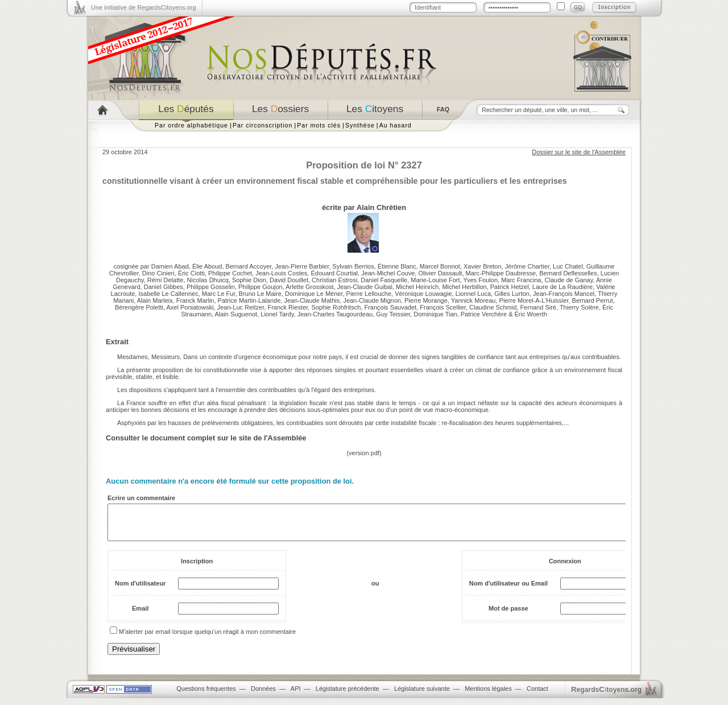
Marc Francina (521, 280)
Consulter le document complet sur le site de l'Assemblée (206, 438)
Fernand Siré (538, 307)
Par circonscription (262, 125)
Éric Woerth (531, 314)
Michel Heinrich (417, 287)
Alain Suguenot (236, 314)
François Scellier (443, 307)
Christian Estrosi (334, 280)
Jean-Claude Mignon (372, 300)
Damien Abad (170, 266)
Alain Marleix (155, 300)
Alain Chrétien (381, 207)
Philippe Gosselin (211, 287)
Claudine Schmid (493, 307)
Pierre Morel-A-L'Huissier (534, 300)
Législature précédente (348, 695)
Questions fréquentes (206, 695)
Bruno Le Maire (260, 294)
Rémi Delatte (166, 280)
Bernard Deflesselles (568, 273)
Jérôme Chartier (527, 266)
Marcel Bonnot (440, 266)
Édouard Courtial (334, 273)
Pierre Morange (426, 300)
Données (263, 695)
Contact (537, 695)
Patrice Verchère (484, 314)
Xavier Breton (483, 266)
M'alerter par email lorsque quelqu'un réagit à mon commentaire (207, 638)
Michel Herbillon (464, 287)
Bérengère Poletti (139, 307)
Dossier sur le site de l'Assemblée (579, 152)
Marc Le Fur (219, 294)
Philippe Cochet (230, 273)
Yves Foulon (480, 280)
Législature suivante (422, 695)
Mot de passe (508, 615)
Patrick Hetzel (510, 287)
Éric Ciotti (191, 273)
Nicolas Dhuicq (208, 280)
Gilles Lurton (512, 294)
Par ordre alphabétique (191, 125)
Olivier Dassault (440, 273)
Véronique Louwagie (423, 294)
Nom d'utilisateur (140, 590)
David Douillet (289, 280)
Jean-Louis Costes (281, 273)
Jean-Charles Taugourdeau (335, 314)
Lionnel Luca (473, 294)
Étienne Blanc (397, 266)
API (296, 695)
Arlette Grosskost (309, 287)
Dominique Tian (435, 314)
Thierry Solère (579, 307)
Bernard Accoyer (249, 266)
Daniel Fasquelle (384, 280)
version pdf (364, 453)
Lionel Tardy (277, 314)
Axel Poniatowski (190, 307)
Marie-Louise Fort (435, 280)
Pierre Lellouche (369, 294)
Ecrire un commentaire (141, 498)
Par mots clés (319, 125)
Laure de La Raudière (562, 287)
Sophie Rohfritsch (336, 307)
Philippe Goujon (260, 287)
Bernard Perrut (593, 300)
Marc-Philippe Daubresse (501, 273)
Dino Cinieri (158, 273)
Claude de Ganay (569, 280)
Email (140, 615)
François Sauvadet (390, 307)
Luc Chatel (568, 266)
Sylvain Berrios (353, 266)
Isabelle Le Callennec (168, 294)
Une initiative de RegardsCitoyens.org (144, 7)
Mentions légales (488, 695)
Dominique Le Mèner (314, 294)
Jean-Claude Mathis (312, 300)
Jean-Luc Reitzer (241, 307)
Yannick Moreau (473, 300)
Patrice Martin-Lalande (249, 300)
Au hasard (396, 125)
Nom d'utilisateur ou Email (508, 590)
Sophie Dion (249, 280)
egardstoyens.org (606, 696)
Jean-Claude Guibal (365, 287)
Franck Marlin (195, 300)
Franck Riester (288, 307)
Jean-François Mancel (564, 294)
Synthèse (360, 125)
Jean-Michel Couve (388, 273)
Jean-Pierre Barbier (302, 266)
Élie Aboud (207, 266)
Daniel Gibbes (164, 287)
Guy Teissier (393, 314)
